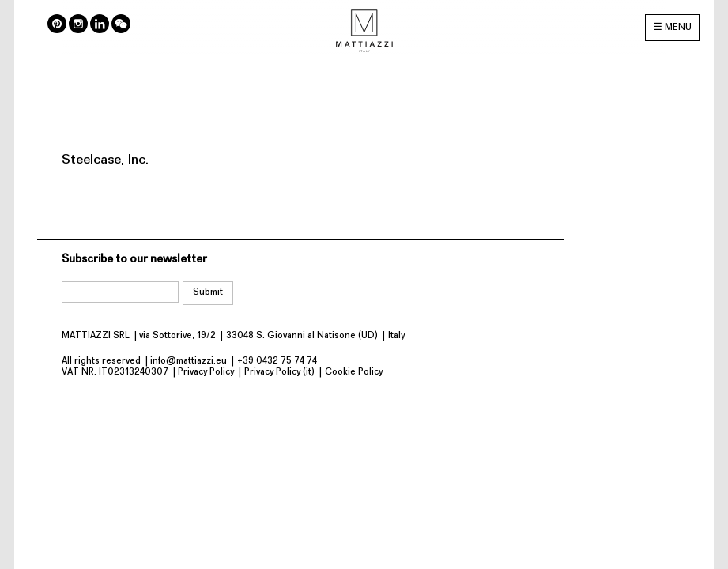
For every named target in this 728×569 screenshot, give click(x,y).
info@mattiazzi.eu (189, 361)
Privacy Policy (206, 372)
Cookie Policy (354, 372)
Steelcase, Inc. (105, 160)
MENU (678, 28)
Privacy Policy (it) (279, 372)
